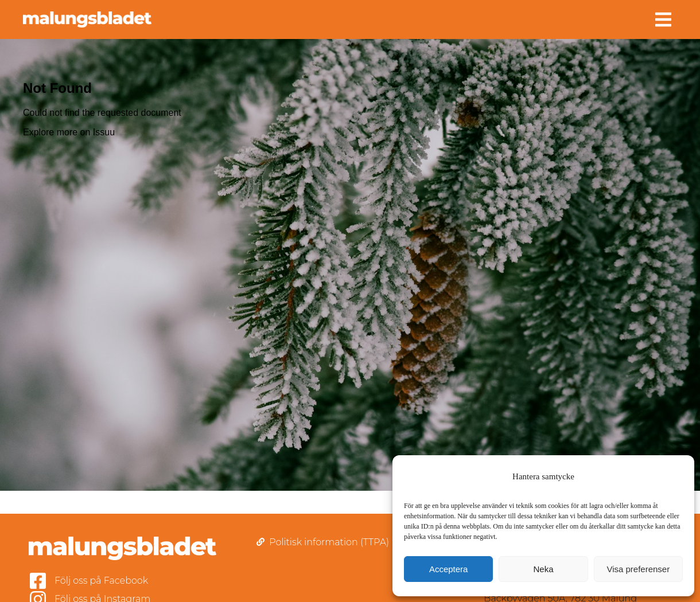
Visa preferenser (638, 569)
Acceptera (449, 569)
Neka (543, 569)
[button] (663, 19)
